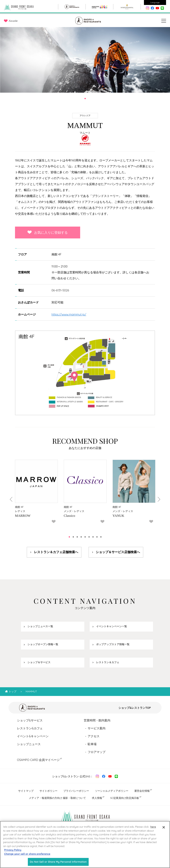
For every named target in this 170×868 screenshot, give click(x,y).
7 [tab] (93, 537)
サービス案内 (97, 728)
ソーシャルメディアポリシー (112, 791)
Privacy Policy (13, 852)
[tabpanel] (85, 60)
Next (159, 499)
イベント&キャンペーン (33, 736)
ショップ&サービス (30, 720)
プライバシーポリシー (76, 791)
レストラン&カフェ (30, 728)
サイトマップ (26, 791)
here (153, 829)
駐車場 (92, 744)
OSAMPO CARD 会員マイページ (38, 760)
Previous (11, 499)
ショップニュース (29, 744)
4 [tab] (81, 537)
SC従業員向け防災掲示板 (125, 798)
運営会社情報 (142, 791)
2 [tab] (73, 537)
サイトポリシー (48, 791)
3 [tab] (77, 537)
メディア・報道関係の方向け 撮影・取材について (57, 798)
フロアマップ (97, 752)
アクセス (94, 736)
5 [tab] (85, 537)
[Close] (164, 830)
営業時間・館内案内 (97, 720)
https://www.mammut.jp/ (69, 314)
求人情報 (97, 798)
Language (155, 2)
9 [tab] (101, 537)
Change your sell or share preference (27, 856)
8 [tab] (97, 537)
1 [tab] (85, 99)
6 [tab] (89, 537)
